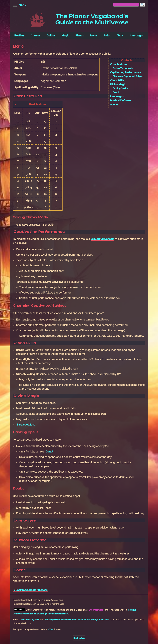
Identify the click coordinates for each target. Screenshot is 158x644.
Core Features (119, 64)
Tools (120, 36)
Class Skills (117, 80)
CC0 (51, 629)
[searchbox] (126, 5)
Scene (114, 105)
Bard (19, 46)
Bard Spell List (26, 425)
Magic (65, 36)
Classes (36, 36)
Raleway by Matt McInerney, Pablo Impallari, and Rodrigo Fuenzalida (77, 620)
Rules (107, 36)
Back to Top (79, 638)
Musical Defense (120, 100)
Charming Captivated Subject (128, 76)
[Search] (142, 5)
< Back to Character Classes (31, 590)
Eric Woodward (96, 610)
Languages (117, 96)
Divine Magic (118, 84)
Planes (80, 36)
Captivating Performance (126, 72)
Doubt (116, 92)
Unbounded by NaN (29, 620)
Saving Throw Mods (123, 68)
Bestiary (19, 36)
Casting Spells (120, 88)
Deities (51, 36)
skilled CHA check (102, 239)
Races (94, 36)
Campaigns (137, 36)
